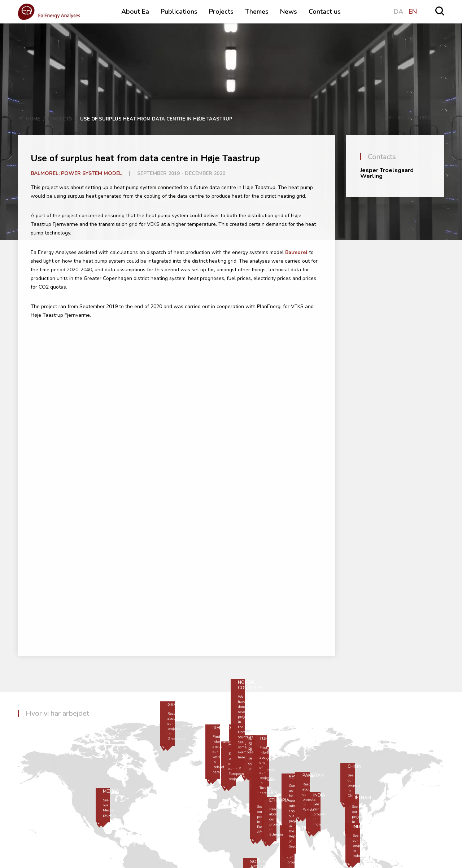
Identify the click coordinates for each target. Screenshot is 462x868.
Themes (257, 12)
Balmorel (296, 252)
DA (398, 12)
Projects (221, 12)
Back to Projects (417, 118)
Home (33, 119)
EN (413, 12)
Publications (179, 12)
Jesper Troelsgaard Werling (387, 173)
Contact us (325, 12)
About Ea (135, 12)
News (289, 12)
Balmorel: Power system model (76, 173)
